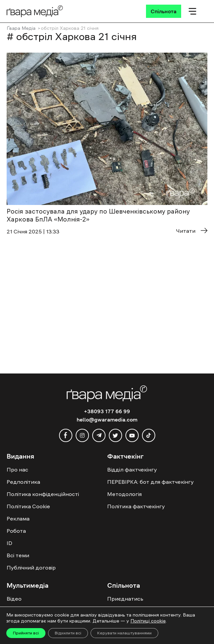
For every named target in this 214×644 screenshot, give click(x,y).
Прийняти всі (26, 633)
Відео (14, 599)
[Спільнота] (164, 11)
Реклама (18, 519)
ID (9, 543)
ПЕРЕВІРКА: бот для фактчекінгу (150, 482)
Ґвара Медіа (21, 28)
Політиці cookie (148, 621)
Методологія (124, 494)
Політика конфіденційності (43, 494)
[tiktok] (149, 435)
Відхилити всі (68, 633)
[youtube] (132, 435)
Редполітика (23, 482)
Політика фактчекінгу (136, 506)
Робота (16, 531)
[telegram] (99, 435)
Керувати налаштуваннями (124, 633)
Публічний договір (31, 568)
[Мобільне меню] (192, 11)
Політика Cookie (28, 506)
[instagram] (82, 435)
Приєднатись (125, 599)
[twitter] (115, 435)
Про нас (17, 470)
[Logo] (35, 11)
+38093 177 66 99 (107, 411)
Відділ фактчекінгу (132, 470)
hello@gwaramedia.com (107, 420)
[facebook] (66, 435)
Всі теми (18, 555)
